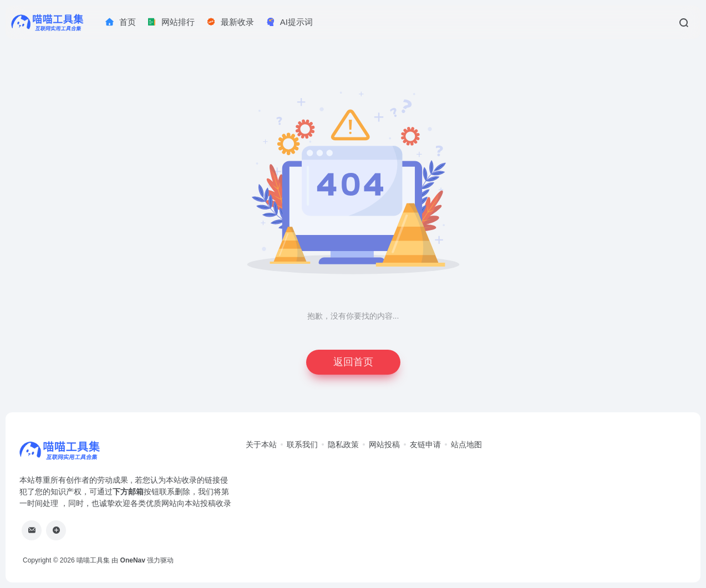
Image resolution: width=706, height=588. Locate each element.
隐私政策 (343, 444)
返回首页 (353, 362)
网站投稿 (384, 444)
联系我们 (302, 444)
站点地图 (466, 444)
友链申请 (425, 444)
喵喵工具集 (93, 560)
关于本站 (261, 444)
